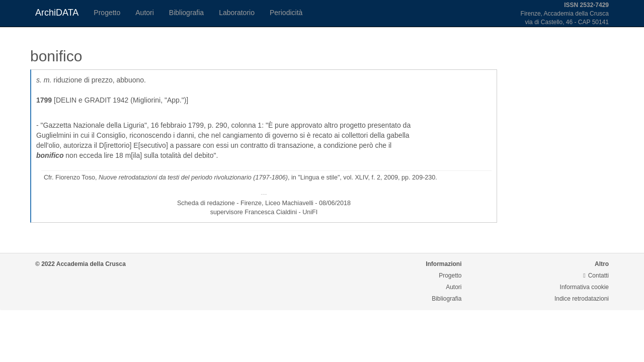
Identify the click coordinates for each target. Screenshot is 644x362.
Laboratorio (237, 13)
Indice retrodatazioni (582, 299)
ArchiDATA (57, 13)
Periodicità (286, 13)
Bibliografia (186, 13)
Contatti (596, 276)
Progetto (107, 13)
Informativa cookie (584, 287)
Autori (145, 13)
